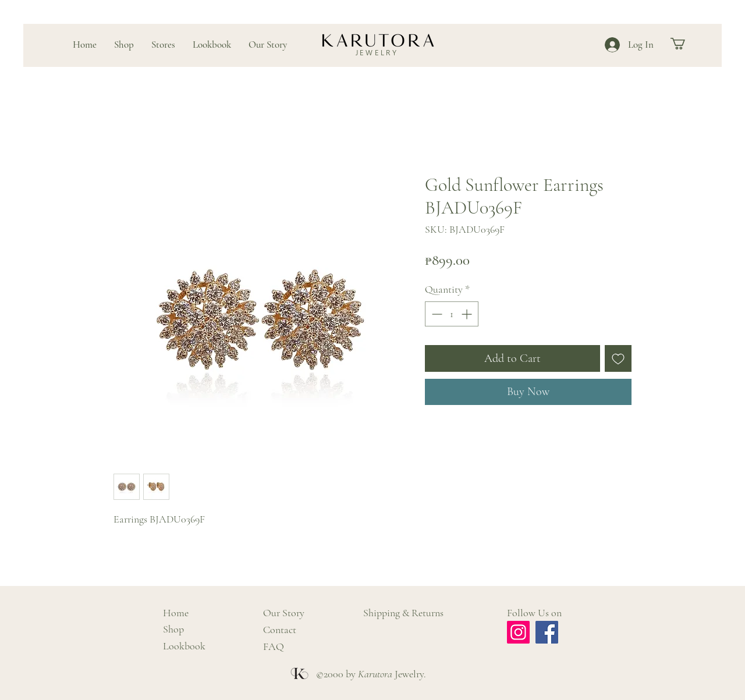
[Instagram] (518, 632)
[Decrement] (436, 314)
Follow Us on (534, 613)
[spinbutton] (452, 314)
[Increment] (468, 314)
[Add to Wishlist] (618, 358)
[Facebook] (547, 632)
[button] (685, 44)
